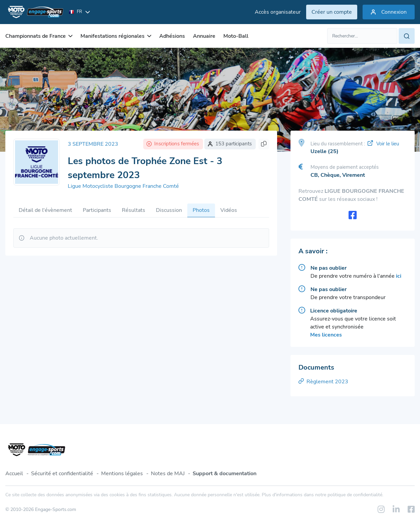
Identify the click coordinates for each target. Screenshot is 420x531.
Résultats (134, 210)
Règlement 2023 (323, 382)
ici (399, 276)
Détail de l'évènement (45, 210)
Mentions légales (122, 474)
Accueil (14, 474)
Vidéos (229, 210)
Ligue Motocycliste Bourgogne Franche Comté (123, 186)
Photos (201, 210)
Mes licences (326, 335)
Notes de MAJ (168, 474)
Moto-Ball (236, 36)
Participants (97, 210)
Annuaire (204, 36)
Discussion (169, 210)
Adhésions (172, 36)
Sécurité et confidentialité (62, 474)
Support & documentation (225, 474)
